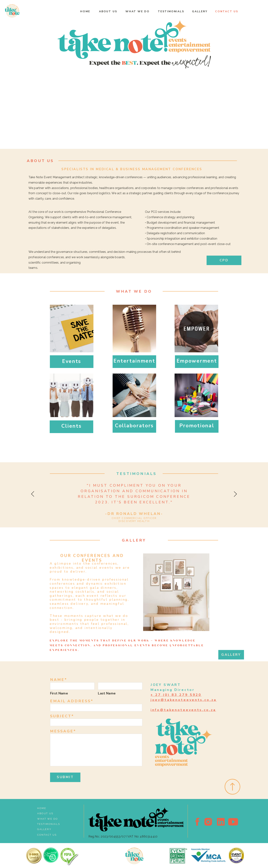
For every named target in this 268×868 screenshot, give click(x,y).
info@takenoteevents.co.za (183, 710)
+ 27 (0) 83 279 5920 (176, 695)
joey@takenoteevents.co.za (184, 700)
